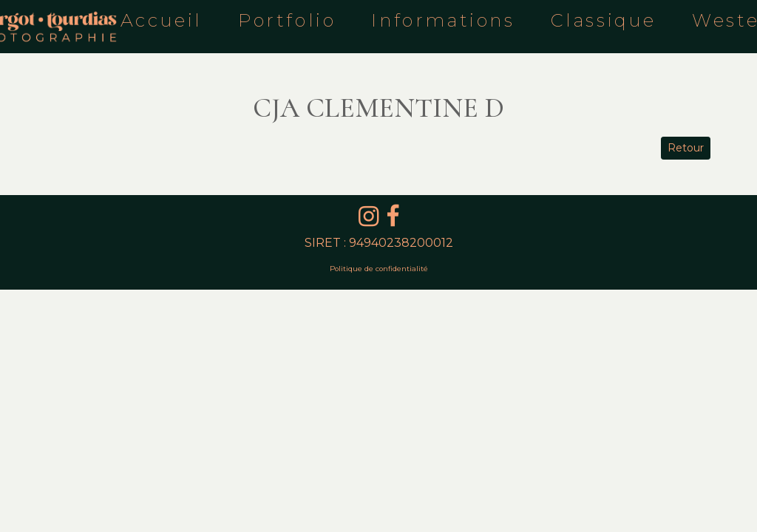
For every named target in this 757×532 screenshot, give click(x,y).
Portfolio (287, 20)
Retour (686, 148)
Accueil (162, 20)
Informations (443, 20)
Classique (604, 20)
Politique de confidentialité (379, 269)
